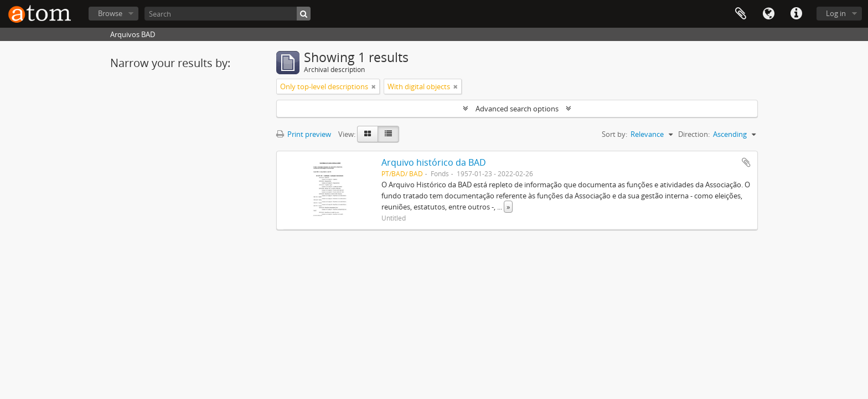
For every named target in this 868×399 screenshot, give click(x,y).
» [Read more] (508, 207)
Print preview (304, 134)
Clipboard (741, 14)
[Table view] (388, 134)
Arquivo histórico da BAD (434, 162)
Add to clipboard (746, 162)
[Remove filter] (374, 86)
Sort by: (614, 134)
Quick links (796, 14)
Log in (836, 13)
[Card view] (368, 134)
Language (768, 14)
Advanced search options (517, 109)
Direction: (694, 134)
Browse (110, 13)
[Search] (228, 14)
